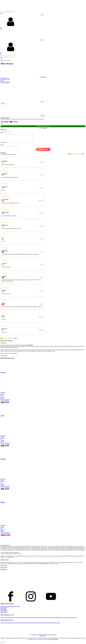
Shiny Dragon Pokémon (6, 623)
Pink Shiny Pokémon (5, 617)
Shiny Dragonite (11, 606)
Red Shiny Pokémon (43, 617)
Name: (2, 145)
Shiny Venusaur (4, 566)
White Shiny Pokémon (52, 617)
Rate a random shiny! (5, 545)
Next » (83, 154)
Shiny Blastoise (4, 570)
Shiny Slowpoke (4, 606)
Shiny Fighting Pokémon (26, 623)
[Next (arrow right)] (2, 643)
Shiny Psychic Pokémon (55, 623)
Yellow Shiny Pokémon (62, 617)
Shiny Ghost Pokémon (16, 623)
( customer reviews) (5, 82)
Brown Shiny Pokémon (24, 617)
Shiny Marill (17, 606)
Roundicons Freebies (54, 639)
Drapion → (43, 116)
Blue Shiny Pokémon (14, 617)
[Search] (2, 13)
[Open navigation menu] (1, 29)
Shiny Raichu (3, 609)
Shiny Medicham (4, 610)
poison (7, 122)
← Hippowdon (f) (43, 77)
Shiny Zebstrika (4, 612)
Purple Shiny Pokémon (34, 617)
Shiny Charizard (4, 568)
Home (2, 60)
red (5, 60)
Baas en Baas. (54, 635)
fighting (3, 535)
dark (2, 402)
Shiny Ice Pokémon (36, 623)
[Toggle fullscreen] (4, 642)
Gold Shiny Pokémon (72, 617)
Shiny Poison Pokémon (45, 623)
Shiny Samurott (4, 608)
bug (2, 122)
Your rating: (4, 142)
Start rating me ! (4, 356)
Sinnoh (15, 122)
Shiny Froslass (4, 611)
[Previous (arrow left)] (1, 643)
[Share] (2, 642)
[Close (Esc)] (1, 642)
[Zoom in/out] (5, 642)
